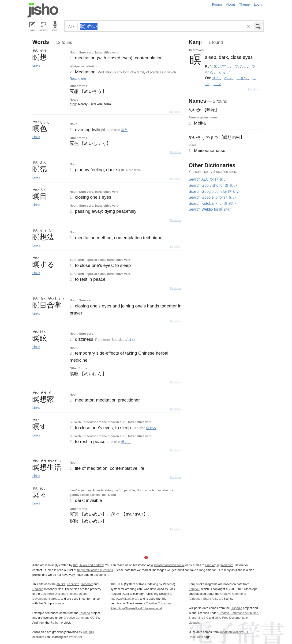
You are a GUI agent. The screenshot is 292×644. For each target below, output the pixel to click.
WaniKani (75, 637)
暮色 (124, 130)
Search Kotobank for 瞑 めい (212, 203)
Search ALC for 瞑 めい (208, 179)
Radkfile (38, 589)
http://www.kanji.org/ (124, 599)
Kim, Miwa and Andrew (88, 565)
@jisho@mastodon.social (167, 565)
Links (36, 65)
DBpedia (236, 608)
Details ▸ (176, 112)
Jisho (43, 10)
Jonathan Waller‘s (231, 632)
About (231, 4)
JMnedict (87, 584)
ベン (228, 78)
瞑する (151, 428)
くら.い (224, 72)
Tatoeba (85, 613)
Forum (217, 4)
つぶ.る (241, 66)
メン (217, 84)
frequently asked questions (95, 570)
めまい (130, 340)
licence (60, 603)
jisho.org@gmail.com (219, 565)
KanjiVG (194, 589)
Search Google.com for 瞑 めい (215, 191)
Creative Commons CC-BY (81, 618)
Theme (245, 4)
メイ (216, 78)
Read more (78, 79)
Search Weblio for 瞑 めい (210, 209)
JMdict (61, 584)
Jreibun (55, 623)
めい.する (222, 66)
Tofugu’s (88, 632)
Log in (259, 4)
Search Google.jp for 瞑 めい (213, 197)
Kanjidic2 (73, 584)
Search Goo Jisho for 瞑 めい (213, 185)
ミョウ (242, 78)
